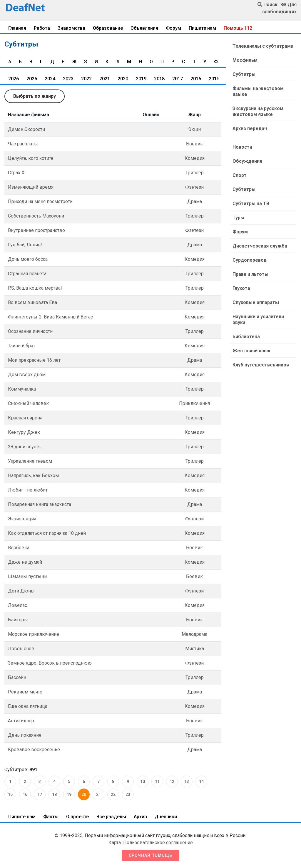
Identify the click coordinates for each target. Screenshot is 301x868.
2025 (32, 79)
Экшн (194, 129)
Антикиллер (21, 721)
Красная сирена (25, 418)
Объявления (144, 28)
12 (172, 781)
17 (40, 794)
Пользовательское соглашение (158, 843)
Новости (242, 147)
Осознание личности (30, 331)
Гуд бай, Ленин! (25, 245)
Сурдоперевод (250, 260)
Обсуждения (247, 161)
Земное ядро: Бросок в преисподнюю (50, 663)
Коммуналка (22, 389)
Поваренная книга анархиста (40, 504)
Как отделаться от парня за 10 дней (47, 533)
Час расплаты (23, 144)
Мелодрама (194, 634)
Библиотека (246, 337)
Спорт (240, 175)
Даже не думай (25, 562)
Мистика (195, 649)
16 (25, 794)
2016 (196, 79)
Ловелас (17, 605)
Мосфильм (245, 60)
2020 (123, 79)
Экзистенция (22, 519)
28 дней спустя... (26, 447)
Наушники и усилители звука (258, 320)
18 (54, 794)
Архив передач (250, 128)
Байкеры (18, 620)
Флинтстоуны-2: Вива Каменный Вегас (50, 317)
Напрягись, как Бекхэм (33, 476)
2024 (50, 79)
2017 (178, 79)
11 (157, 781)
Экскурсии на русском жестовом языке (258, 111)
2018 (159, 79)
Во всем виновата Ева (32, 302)
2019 (141, 79)
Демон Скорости (26, 129)
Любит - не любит (28, 490)
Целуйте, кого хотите (31, 158)
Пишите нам (202, 28)
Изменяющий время (31, 187)
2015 (214, 79)
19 (69, 794)
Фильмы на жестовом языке (258, 91)
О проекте (77, 817)
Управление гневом (30, 461)
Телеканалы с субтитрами (263, 46)
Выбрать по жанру (35, 96)
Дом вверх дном (27, 375)
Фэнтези (194, 187)
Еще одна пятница (28, 706)
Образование (108, 28)
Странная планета (27, 274)
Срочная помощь (150, 855)
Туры (238, 218)
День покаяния (25, 735)
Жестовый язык (251, 351)
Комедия (195, 158)
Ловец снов (21, 649)
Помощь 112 (238, 28)
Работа (42, 28)
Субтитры (244, 74)
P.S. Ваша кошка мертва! (35, 288)
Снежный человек (28, 403)
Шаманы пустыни (27, 576)
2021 (105, 79)
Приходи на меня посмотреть (40, 201)
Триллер (195, 173)
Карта (115, 843)
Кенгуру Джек (24, 432)
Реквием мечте (25, 692)
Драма (195, 201)
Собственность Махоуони (36, 216)
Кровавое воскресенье (34, 750)
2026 (14, 79)
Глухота (241, 288)
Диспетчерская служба (260, 246)
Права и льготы (250, 274)
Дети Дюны (21, 591)
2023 (68, 79)
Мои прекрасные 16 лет (34, 360)
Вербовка (19, 548)
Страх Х (16, 173)
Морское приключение (34, 634)
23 (128, 794)
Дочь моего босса (28, 259)
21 (98, 794)
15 (10, 794)
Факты (51, 817)
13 (187, 781)
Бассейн (17, 677)
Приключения (194, 403)
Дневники (166, 817)
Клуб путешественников (261, 365)
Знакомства (71, 28)
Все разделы (111, 817)
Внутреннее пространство (36, 230)
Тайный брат (22, 346)
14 (201, 781)
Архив (140, 817)
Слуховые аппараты (256, 302)
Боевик (194, 144)
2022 (86, 79)
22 (113, 794)
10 (143, 781)
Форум (173, 28)
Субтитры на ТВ (251, 204)
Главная (17, 28)
